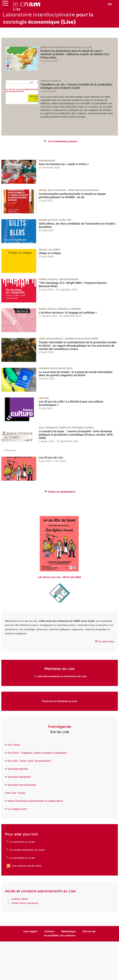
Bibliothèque (69, 931)
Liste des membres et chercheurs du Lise (62, 676)
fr (110, 4)
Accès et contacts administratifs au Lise (40, 891)
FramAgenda (60, 727)
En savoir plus (106, 641)
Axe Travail (13, 745)
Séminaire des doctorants (22, 785)
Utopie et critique (50, 253)
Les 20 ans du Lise (51, 458)
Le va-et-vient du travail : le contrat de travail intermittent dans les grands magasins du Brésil (76, 374)
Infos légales (30, 931)
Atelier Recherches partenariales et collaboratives (35, 801)
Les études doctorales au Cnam (27, 850)
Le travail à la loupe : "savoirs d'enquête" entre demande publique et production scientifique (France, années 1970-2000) (76, 435)
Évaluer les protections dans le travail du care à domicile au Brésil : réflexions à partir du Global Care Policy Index (75, 54)
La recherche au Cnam (22, 842)
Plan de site (89, 931)
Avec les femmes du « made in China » (64, 164)
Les (17, 809)
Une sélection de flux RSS (27, 866)
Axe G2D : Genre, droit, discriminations (29, 761)
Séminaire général (17, 769)
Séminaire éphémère (19, 777)
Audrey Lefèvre (20, 899)
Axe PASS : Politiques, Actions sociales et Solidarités (37, 753)
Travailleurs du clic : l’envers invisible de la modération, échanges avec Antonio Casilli (77, 86)
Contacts (50, 931)
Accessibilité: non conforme (59, 936)
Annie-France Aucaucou (25, 903)
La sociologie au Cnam (22, 858)
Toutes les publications (62, 492)
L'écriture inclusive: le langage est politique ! (68, 313)
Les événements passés (63, 141)
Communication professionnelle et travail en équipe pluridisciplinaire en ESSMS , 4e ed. (72, 196)
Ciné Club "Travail (15, 793)
